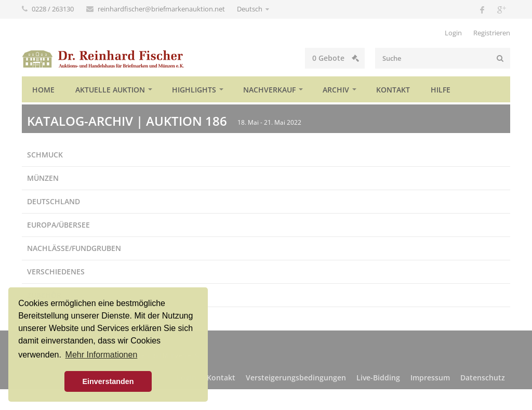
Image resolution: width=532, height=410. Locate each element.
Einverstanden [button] (108, 381)
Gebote (336, 58)
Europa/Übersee (58, 225)
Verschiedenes (56, 272)
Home (43, 90)
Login (453, 33)
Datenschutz (483, 378)
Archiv (336, 90)
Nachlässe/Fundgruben (74, 248)
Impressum (430, 378)
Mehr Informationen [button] (102, 355)
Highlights (194, 90)
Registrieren (492, 33)
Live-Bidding (378, 378)
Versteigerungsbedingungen (296, 378)
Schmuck (45, 155)
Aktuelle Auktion (110, 90)
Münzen (43, 178)
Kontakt (393, 90)
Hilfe (441, 90)
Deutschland (54, 201)
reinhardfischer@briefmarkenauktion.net (162, 9)
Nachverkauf (269, 90)
